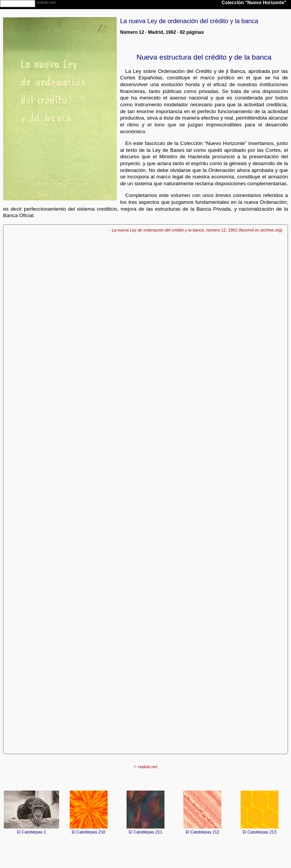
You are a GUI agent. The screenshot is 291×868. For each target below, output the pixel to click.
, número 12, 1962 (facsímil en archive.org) (197, 230)
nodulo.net (148, 767)
